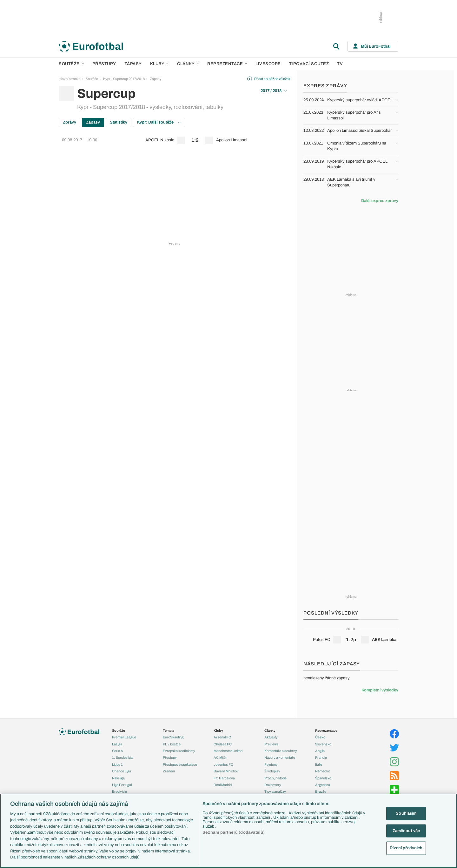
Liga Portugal (122, 785)
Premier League (124, 737)
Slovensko (323, 744)
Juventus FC (223, 764)
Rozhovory (273, 785)
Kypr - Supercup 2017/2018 (124, 79)
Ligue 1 (117, 764)
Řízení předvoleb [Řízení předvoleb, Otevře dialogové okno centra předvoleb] (406, 848)
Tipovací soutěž (309, 64)
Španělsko (323, 778)
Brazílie (321, 791)
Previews (272, 744)
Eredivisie (119, 791)
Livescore (268, 64)
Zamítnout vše (406, 831)
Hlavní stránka (70, 79)
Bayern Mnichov (226, 771)
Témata (169, 730)
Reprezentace (227, 64)
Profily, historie (275, 778)
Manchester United (228, 751)
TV (340, 64)
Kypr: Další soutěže (159, 122)
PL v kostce (172, 744)
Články (270, 730)
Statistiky (119, 122)
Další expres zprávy (380, 201)
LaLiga (117, 744)
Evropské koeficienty (179, 751)
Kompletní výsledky (380, 690)
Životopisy (272, 771)
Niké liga (118, 778)
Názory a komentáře (280, 757)
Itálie (319, 764)
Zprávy (70, 122)
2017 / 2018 (274, 91)
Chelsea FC (223, 744)
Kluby (160, 64)
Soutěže (71, 64)
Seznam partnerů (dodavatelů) (234, 832)
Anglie (320, 751)
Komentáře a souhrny (281, 751)
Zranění (169, 771)
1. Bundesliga (122, 757)
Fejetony (271, 764)
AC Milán (220, 757)
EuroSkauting (173, 737)
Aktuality (271, 737)
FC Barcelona (224, 778)
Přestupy (104, 64)
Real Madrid (223, 785)
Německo (323, 771)
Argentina (323, 785)
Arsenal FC (222, 737)
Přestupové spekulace (180, 764)
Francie (321, 757)
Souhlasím (406, 813)
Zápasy (133, 64)
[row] (175, 140)
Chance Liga (122, 771)
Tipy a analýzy (275, 791)
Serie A (118, 751)
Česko (320, 737)
